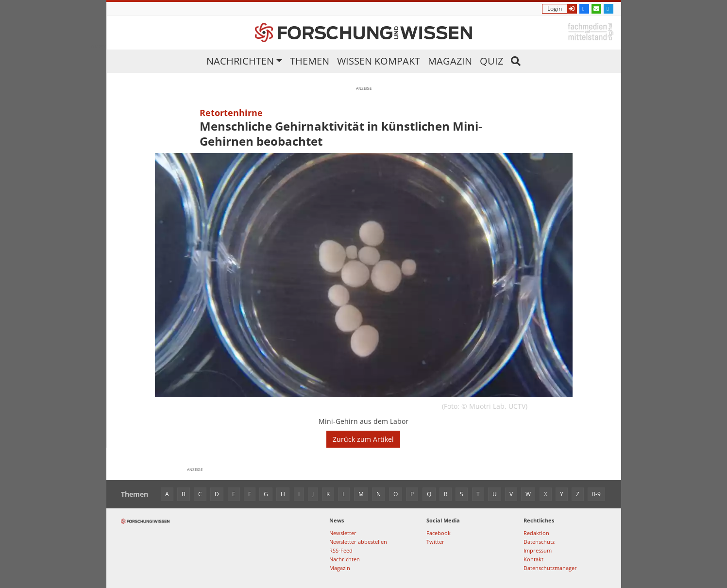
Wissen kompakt (379, 61)
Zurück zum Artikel (363, 439)
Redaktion (536, 533)
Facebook (439, 533)
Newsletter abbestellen (358, 542)
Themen (310, 61)
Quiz (491, 61)
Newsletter (343, 533)
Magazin (450, 61)
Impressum (538, 550)
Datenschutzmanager (550, 568)
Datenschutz (539, 542)
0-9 (596, 494)
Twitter (435, 542)
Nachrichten (240, 61)
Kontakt (533, 559)
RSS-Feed (341, 550)
